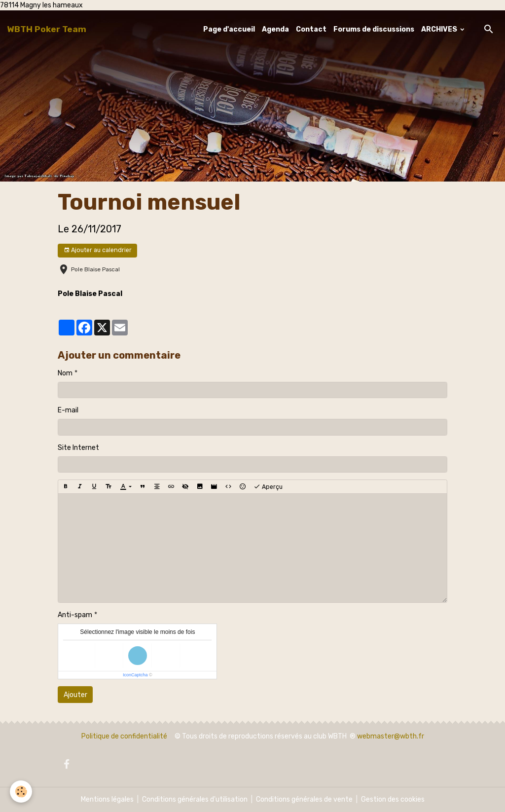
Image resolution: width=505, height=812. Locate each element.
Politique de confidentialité (124, 736)
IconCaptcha (135, 675)
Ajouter (75, 695)
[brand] (47, 29)
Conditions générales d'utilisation (195, 799)
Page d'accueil (229, 29)
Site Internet (78, 448)
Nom (65, 373)
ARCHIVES (440, 29)
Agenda (275, 29)
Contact (311, 29)
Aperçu (268, 487)
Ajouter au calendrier (98, 250)
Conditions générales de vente (304, 799)
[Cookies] (21, 792)
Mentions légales (107, 799)
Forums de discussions (374, 29)
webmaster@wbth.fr (391, 736)
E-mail (68, 410)
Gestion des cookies (393, 799)
